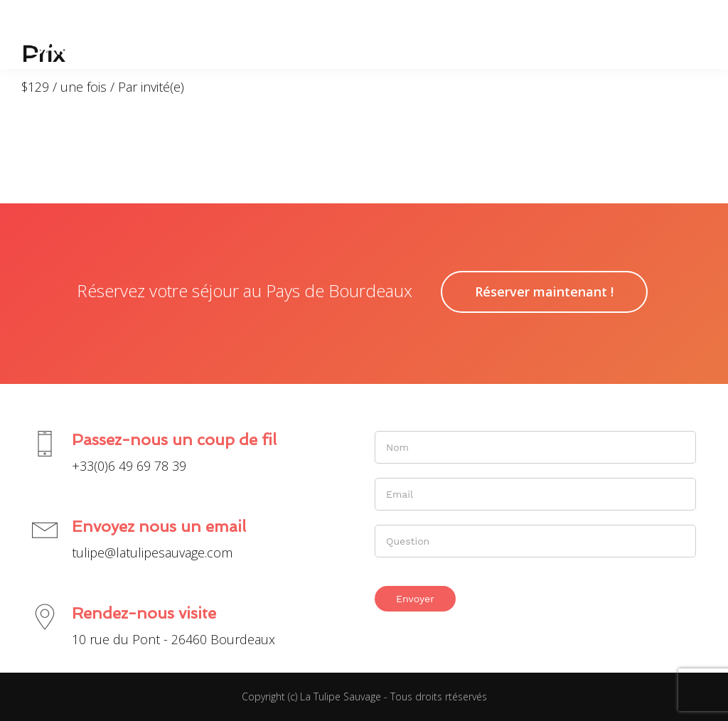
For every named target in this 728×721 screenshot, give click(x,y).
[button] (691, 34)
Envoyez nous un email (159, 526)
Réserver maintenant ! (544, 292)
